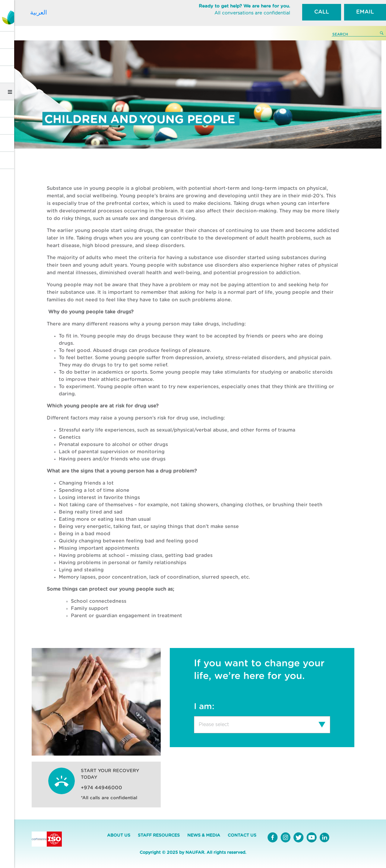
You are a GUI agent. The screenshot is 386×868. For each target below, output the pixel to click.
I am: (204, 707)
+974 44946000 (101, 788)
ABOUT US (119, 835)
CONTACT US (242, 835)
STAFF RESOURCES (159, 835)
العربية (39, 12)
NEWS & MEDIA (204, 835)
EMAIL (365, 12)
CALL (322, 12)
